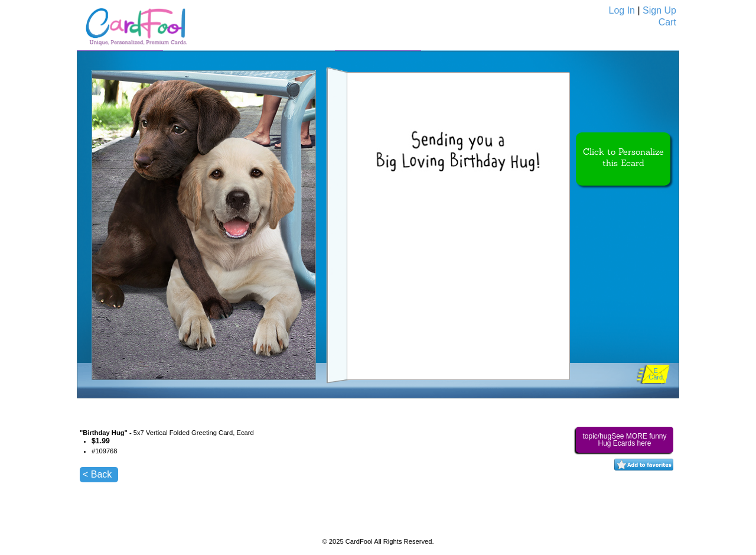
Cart (667, 22)
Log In (622, 10)
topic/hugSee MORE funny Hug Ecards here (624, 440)
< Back (97, 474)
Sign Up (659, 10)
